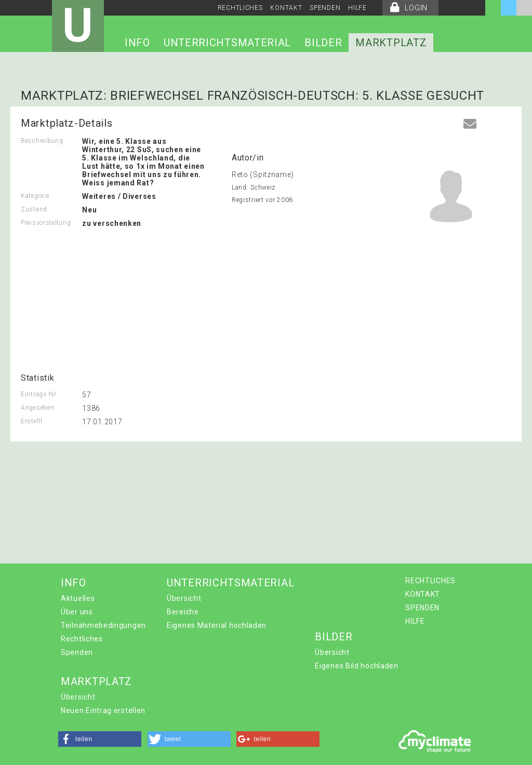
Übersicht (184, 598)
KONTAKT (286, 8)
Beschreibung (42, 141)
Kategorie (35, 196)
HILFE (357, 8)
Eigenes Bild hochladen (356, 666)
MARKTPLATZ (391, 43)
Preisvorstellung (46, 223)
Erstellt (32, 421)
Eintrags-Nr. (39, 394)
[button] (100, 739)
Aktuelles (78, 598)
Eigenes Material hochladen (217, 625)
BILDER (323, 43)
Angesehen (37, 408)
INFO (137, 43)
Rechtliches (82, 639)
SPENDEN (325, 8)
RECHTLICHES (240, 8)
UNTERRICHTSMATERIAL (227, 43)
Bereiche (183, 612)
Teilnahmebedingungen (103, 625)
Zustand (34, 209)
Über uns (77, 612)
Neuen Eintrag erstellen (103, 710)
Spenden (77, 652)
